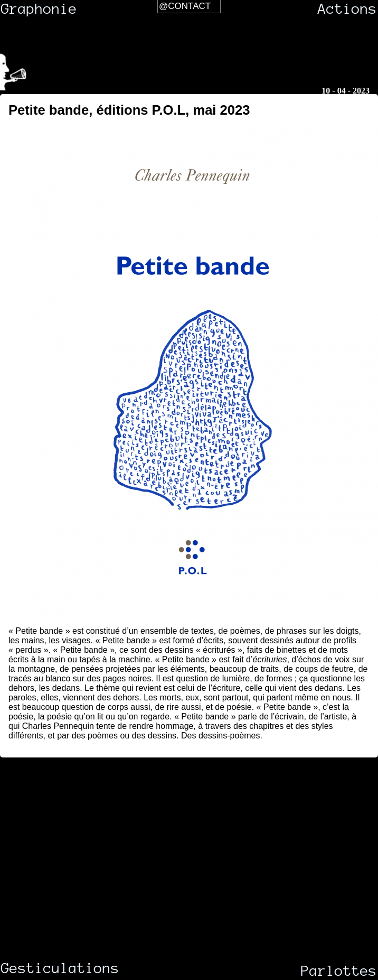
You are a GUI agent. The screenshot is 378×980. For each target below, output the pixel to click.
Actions (347, 9)
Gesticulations (43, 968)
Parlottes (339, 971)
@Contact (185, 6)
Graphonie (39, 9)
